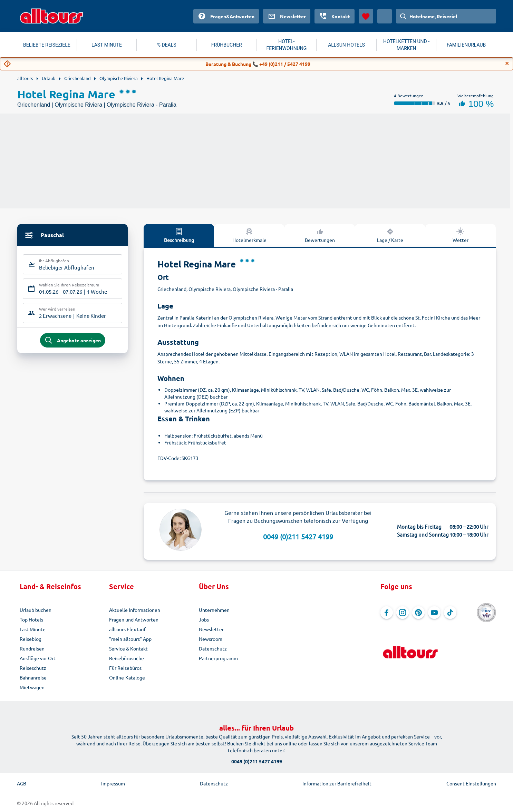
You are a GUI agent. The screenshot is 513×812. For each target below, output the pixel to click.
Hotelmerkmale (249, 235)
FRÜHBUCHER (227, 45)
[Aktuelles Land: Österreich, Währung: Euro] (385, 16)
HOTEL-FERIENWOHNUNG (287, 45)
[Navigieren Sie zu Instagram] (403, 613)
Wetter (461, 235)
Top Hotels (31, 619)
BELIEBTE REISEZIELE (47, 45)
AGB (22, 783)
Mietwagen (32, 687)
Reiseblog (31, 639)
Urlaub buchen (36, 610)
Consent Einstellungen (471, 783)
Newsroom (211, 639)
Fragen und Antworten (134, 619)
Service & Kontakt (128, 648)
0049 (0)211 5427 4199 (298, 536)
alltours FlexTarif (127, 629)
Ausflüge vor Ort (38, 658)
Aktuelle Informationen (135, 610)
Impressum (113, 783)
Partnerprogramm (218, 658)
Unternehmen (214, 610)
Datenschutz (213, 648)
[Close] (507, 63)
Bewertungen (320, 235)
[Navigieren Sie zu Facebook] (387, 613)
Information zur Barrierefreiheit (337, 783)
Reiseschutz (33, 668)
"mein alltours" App (130, 639)
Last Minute (33, 629)
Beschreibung (179, 235)
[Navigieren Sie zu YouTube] (434, 613)
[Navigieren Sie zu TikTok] (450, 613)
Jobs (204, 619)
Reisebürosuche (127, 658)
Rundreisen (32, 648)
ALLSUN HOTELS (346, 45)
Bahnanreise (33, 677)
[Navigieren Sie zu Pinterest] (418, 613)
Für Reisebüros (125, 668)
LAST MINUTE (107, 45)
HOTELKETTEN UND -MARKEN (406, 45)
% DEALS (167, 45)
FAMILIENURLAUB (466, 45)
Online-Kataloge (127, 677)
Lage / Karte (390, 235)
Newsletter (211, 629)
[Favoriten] (366, 16)
